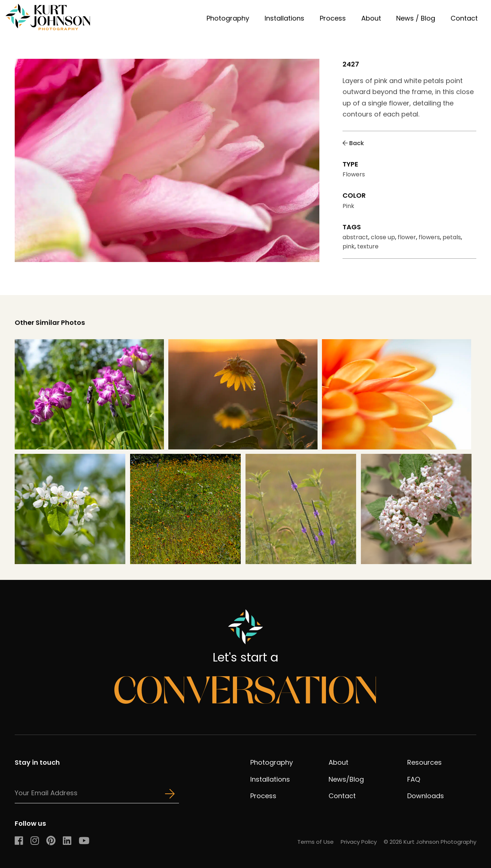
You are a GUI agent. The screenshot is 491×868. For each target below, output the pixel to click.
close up (383, 237)
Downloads (426, 796)
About (371, 18)
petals (452, 237)
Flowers (354, 174)
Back (353, 143)
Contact (464, 18)
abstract (355, 237)
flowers (429, 237)
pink (349, 246)
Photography (228, 18)
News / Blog (416, 18)
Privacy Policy (359, 842)
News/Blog (346, 779)
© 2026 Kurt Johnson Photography (430, 842)
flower (407, 237)
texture (368, 246)
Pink (348, 206)
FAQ (414, 779)
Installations (284, 18)
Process (333, 18)
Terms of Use (316, 842)
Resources (424, 762)
